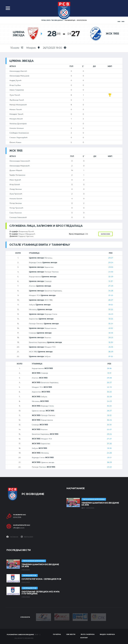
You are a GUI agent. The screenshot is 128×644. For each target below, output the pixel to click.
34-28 (111, 291)
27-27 (109, 439)
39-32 (111, 305)
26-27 (109, 382)
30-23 (109, 392)
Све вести (71, 634)
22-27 (109, 429)
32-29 (111, 277)
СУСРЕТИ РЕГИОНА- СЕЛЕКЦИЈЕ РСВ (41, 579)
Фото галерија (88, 634)
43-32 (111, 328)
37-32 (111, 356)
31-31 (109, 373)
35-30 (111, 342)
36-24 (109, 420)
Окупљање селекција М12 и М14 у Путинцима (41, 593)
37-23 (111, 295)
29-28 (109, 378)
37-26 (109, 444)
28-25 (111, 338)
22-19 (109, 387)
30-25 (111, 309)
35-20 (109, 406)
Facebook (12, 537)
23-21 (109, 458)
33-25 (111, 319)
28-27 (111, 300)
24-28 (109, 453)
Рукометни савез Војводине (20, 634)
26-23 (111, 314)
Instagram (27, 537)
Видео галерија (107, 634)
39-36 (109, 368)
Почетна (57, 634)
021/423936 (17, 517)
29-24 (111, 262)
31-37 (111, 281)
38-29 (111, 352)
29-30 (111, 267)
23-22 (109, 467)
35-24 (111, 324)
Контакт (84, 638)
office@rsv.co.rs (19, 528)
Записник (105, 234)
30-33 (111, 333)
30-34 (109, 425)
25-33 (111, 347)
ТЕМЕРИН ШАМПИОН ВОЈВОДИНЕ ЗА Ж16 (100, 504)
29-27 (111, 258)
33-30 (109, 448)
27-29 (111, 286)
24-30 (111, 272)
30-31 (109, 415)
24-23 (109, 401)
